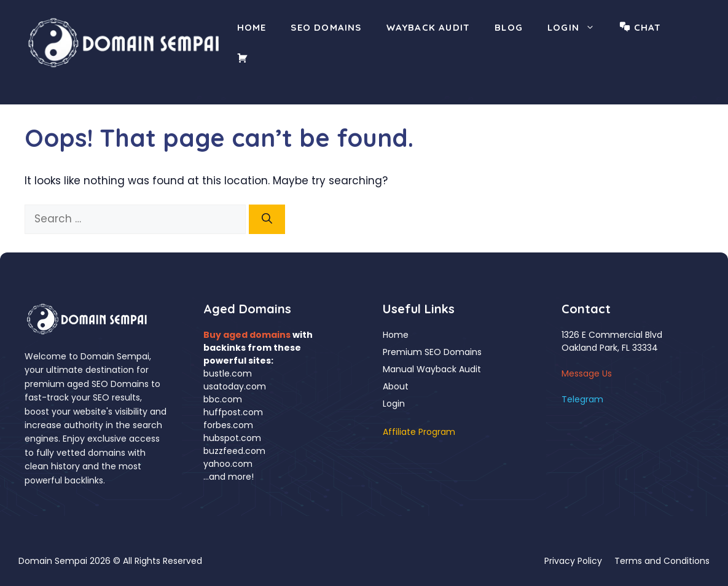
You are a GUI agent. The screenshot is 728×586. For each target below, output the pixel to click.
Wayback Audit (429, 27)
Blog (509, 27)
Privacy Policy (573, 561)
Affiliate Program (419, 432)
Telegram (582, 399)
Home (252, 27)
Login (577, 28)
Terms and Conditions (662, 561)
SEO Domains (326, 27)
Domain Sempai (53, 561)
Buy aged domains (247, 335)
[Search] (267, 219)
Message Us (587, 373)
